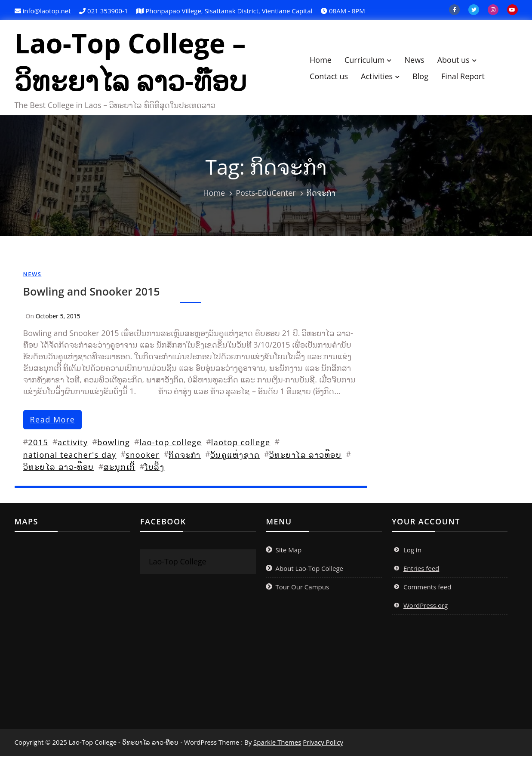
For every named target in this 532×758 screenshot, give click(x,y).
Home (325, 61)
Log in (412, 552)
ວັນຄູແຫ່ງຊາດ (235, 457)
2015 (38, 444)
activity (73, 444)
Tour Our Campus (302, 589)
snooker (143, 457)
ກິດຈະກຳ (185, 457)
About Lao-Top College (309, 570)
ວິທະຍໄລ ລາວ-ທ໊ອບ (59, 469)
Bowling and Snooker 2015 (92, 293)
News (418, 61)
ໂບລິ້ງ (154, 469)
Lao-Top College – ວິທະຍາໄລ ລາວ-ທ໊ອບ (135, 63)
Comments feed (427, 589)
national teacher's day (70, 457)
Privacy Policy (323, 744)
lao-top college (171, 444)
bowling (114, 444)
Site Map (288, 552)
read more (53, 422)
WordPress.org (426, 607)
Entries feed (421, 570)
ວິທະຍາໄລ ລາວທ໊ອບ (306, 457)
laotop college (241, 444)
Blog (425, 77)
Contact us (333, 77)
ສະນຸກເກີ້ (120, 469)
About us (458, 61)
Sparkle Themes (277, 744)
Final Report (467, 77)
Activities (381, 77)
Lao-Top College (178, 564)
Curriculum (369, 61)
